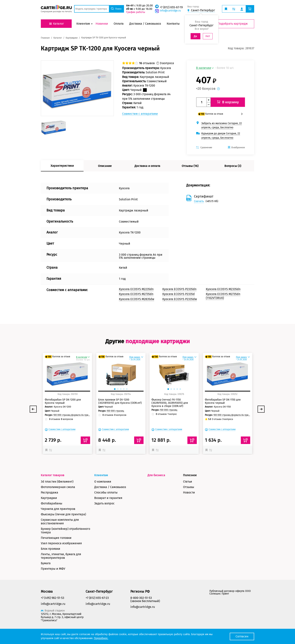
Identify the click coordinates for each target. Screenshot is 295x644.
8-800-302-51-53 (141, 598)
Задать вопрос (104, 503)
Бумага (46, 563)
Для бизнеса (156, 475)
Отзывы (189, 487)
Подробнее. (101, 638)
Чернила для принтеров (58, 509)
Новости (189, 492)
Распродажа (49, 492)
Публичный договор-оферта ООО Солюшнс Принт (230, 592)
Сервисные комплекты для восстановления (60, 522)
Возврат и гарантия (108, 498)
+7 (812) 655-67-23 (97, 598)
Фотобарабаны (52, 503)
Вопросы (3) (233, 166)
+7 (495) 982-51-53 (52, 598)
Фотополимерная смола (58, 487)
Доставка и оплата (147, 166)
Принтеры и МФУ (53, 569)
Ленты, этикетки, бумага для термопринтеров (61, 556)
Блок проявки (51, 549)
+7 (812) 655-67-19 (171, 7)
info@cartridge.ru (170, 11)
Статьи (188, 482)
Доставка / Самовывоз (110, 487)
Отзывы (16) (190, 166)
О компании (103, 482)
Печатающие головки (56, 538)
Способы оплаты (106, 492)
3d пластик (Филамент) (57, 482)
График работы (136, 12)
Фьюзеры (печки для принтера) (63, 514)
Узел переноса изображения (61, 543)
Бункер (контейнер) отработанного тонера (65, 531)
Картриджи (49, 498)
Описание (105, 166)
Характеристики (62, 166)
